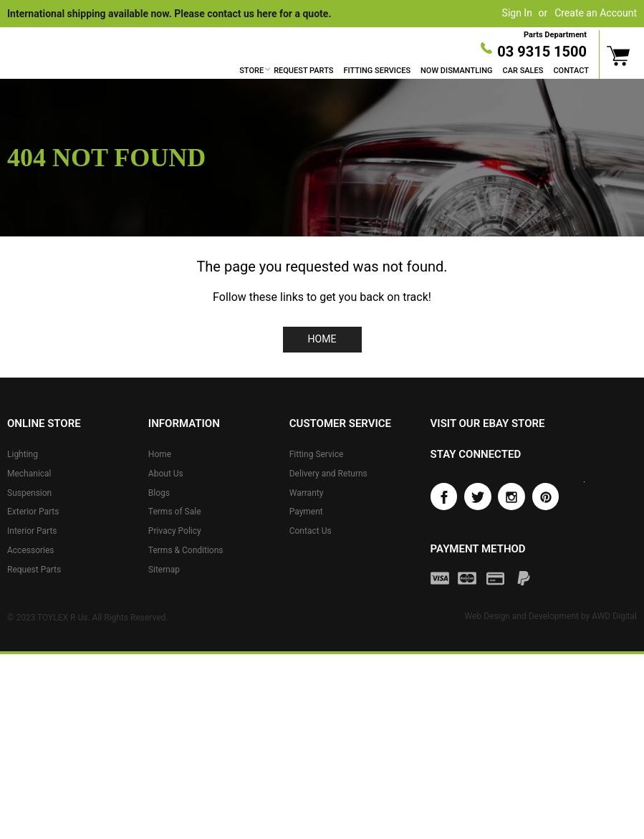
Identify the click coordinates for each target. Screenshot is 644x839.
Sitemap (164, 570)
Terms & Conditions (186, 550)
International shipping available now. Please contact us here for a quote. (169, 14)
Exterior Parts (33, 512)
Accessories (31, 550)
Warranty (307, 492)
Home (322, 339)
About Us (166, 474)
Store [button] (251, 71)
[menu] (414, 71)
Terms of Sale (175, 512)
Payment (306, 512)
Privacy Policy (175, 531)
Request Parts (303, 71)
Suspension (29, 492)
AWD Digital (614, 616)
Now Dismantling (456, 71)
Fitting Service (317, 454)
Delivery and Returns (328, 474)
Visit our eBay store (488, 423)
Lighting (23, 454)
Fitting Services (377, 71)
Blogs (159, 492)
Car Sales (523, 71)
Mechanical (29, 474)
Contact (571, 71)
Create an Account (596, 13)
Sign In (517, 13)
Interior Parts (32, 531)
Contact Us (311, 531)
